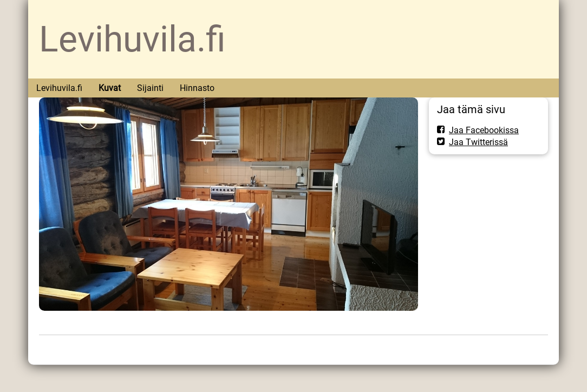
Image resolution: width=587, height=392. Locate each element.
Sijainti (150, 88)
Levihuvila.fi (132, 39)
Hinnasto (197, 88)
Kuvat (110, 88)
